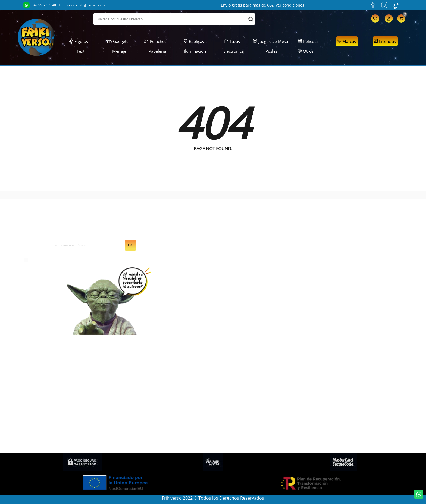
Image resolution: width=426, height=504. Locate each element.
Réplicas (194, 41)
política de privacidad (128, 260)
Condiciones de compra (339, 418)
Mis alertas (228, 395)
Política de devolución (337, 411)
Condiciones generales (338, 365)
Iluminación (192, 51)
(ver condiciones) (290, 5)
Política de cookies (334, 395)
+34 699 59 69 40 (39, 5)
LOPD (321, 357)
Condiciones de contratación (344, 441)
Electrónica (230, 51)
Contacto (324, 426)
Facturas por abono (237, 372)
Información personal (239, 357)
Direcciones (229, 380)
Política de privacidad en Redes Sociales (355, 433)
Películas (309, 41)
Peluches (155, 41)
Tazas (232, 41)
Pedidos (225, 365)
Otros (306, 51)
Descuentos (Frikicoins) (339, 388)
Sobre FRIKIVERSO (333, 372)
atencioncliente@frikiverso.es (82, 5)
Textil (79, 51)
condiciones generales (75, 260)
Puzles (268, 51)
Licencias (385, 41)
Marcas (346, 41)
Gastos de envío (331, 380)
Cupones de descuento (241, 388)
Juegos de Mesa (270, 41)
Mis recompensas (235, 403)
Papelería (154, 51)
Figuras (79, 41)
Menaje (117, 51)
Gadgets (117, 41)
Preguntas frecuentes (337, 403)
